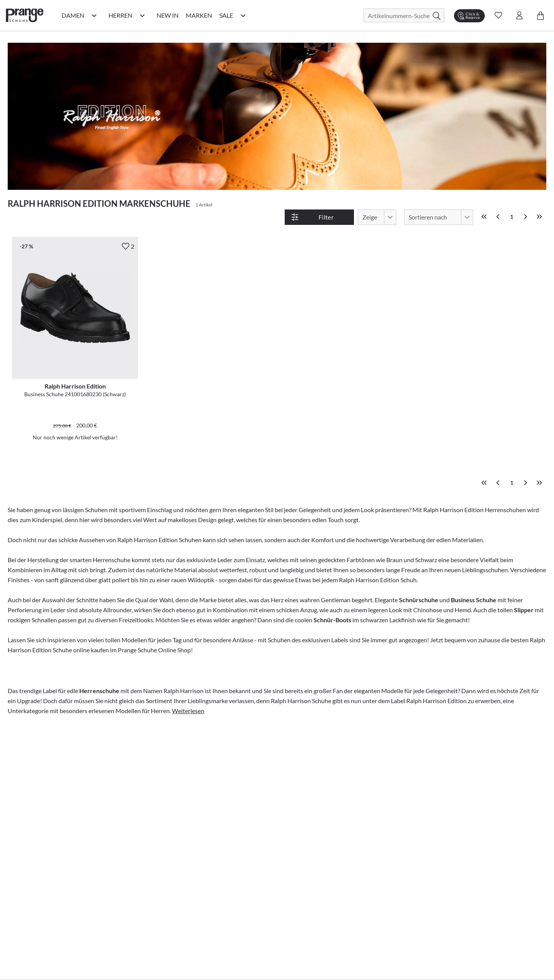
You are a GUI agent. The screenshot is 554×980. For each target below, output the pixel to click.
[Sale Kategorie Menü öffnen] (243, 15)
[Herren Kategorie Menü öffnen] (142, 15)
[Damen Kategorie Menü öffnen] (94, 15)
